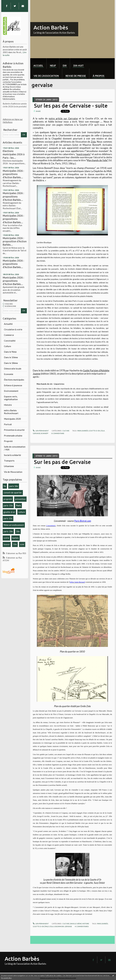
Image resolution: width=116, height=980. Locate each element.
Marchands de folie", (98, 160)
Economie (9, 374)
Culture (8, 346)
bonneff (45, 433)
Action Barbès (51, 27)
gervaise (36, 433)
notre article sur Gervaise (63, 118)
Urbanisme (9, 466)
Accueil (38, 66)
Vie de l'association (46, 76)
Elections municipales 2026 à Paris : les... (14, 154)
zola (103, 431)
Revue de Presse (76, 76)
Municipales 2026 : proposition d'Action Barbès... (15, 241)
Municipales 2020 (12, 419)
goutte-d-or (9, 512)
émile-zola (49, 926)
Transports (9, 461)
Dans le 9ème (10, 352)
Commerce (9, 335)
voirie (6, 538)
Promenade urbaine (13, 436)
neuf (53, 66)
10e (15, 544)
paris (79, 431)
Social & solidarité (12, 455)
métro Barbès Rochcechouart (11, 412)
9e (5, 486)
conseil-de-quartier (13, 492)
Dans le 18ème (11, 363)
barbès (16, 538)
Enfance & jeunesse (13, 385)
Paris (18, 505)
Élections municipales (14, 380)
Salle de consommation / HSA (15, 448)
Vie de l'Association (13, 472)
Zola (93, 142)
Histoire (8, 405)
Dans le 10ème (11, 357)
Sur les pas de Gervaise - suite (71, 106)
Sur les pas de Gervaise (62, 462)
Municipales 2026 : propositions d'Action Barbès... (13, 174)
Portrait (8, 424)
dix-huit (79, 66)
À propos (99, 76)
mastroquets (83, 154)
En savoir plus (6, 978)
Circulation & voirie (13, 329)
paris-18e (8, 531)
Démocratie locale (13, 369)
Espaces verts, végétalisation (11, 398)
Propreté (8, 441)
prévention (20, 499)
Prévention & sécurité (14, 430)
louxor (7, 544)
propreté (8, 499)
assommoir (59, 926)
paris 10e (8, 518)
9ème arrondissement (14, 525)
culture (22, 512)
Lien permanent (41, 431)
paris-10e (8, 505)
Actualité (8, 324)
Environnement (11, 391)
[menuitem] (38, 63)
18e (18, 531)
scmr (22, 544)
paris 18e (14, 486)
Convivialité (10, 341)
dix (65, 66)
